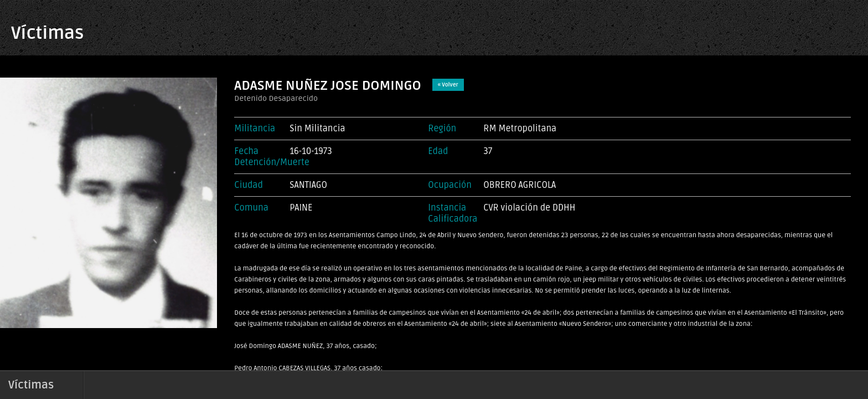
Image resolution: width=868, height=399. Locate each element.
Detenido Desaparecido (276, 98)
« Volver (448, 85)
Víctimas (47, 33)
